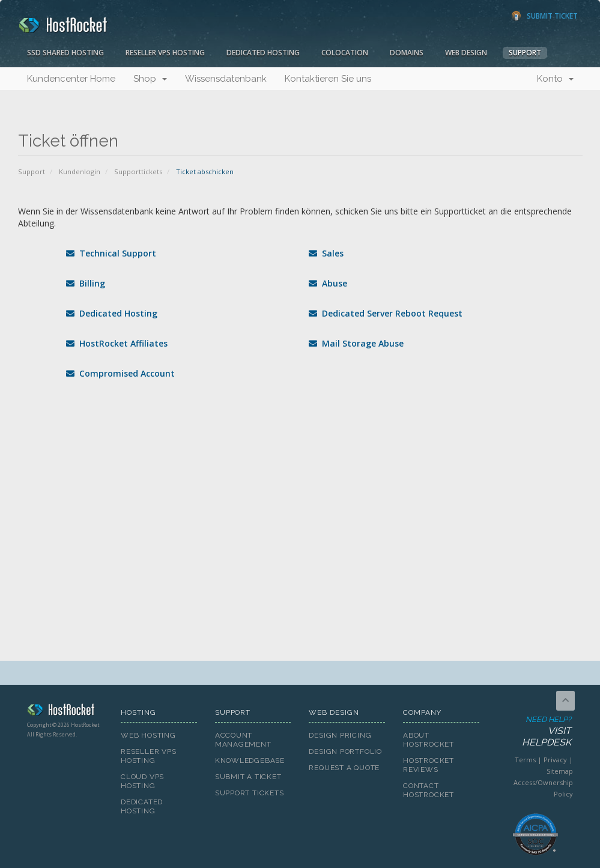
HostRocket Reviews (429, 765)
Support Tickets (250, 793)
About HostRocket (429, 740)
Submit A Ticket (248, 777)
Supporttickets (138, 171)
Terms (525, 760)
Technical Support (111, 253)
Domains (407, 53)
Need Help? (535, 732)
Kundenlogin (80, 171)
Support (525, 53)
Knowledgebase (250, 760)
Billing (86, 283)
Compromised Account (120, 373)
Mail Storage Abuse (356, 343)
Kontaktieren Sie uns (328, 79)
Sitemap (560, 771)
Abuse (328, 283)
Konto (555, 79)
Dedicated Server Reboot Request (386, 313)
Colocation (345, 53)
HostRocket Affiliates (117, 343)
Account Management (243, 740)
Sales (326, 253)
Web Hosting (148, 735)
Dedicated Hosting (263, 53)
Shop (150, 79)
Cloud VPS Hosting (142, 781)
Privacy (555, 760)
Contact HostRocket (429, 790)
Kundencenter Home (71, 79)
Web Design (466, 53)
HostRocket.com (65, 712)
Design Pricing (340, 735)
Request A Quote (344, 768)
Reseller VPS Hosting (165, 53)
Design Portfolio (345, 751)
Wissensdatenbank (226, 79)
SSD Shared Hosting (65, 53)
